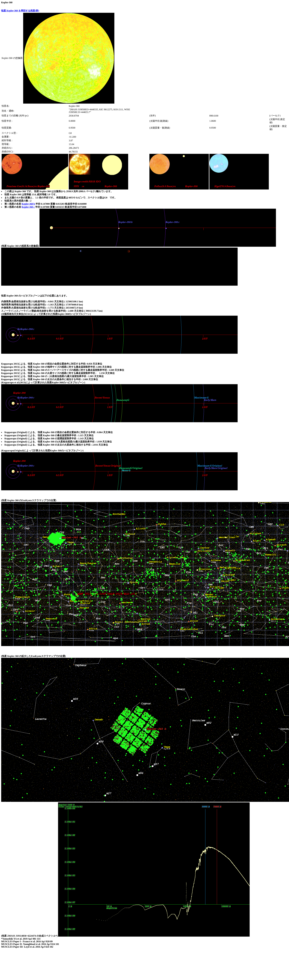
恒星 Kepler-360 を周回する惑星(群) (20, 11)
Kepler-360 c (28, 207)
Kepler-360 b (29, 204)
